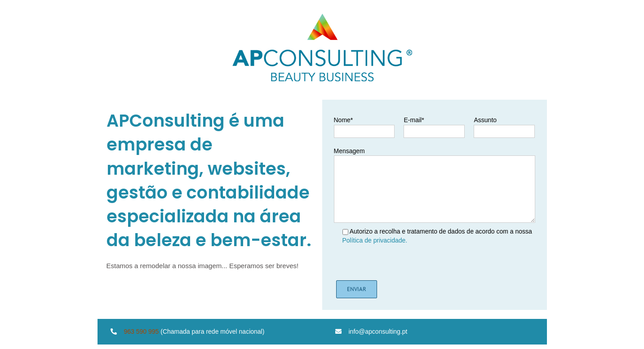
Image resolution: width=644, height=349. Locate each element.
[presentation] (404, 263)
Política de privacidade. (375, 240)
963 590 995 (142, 331)
